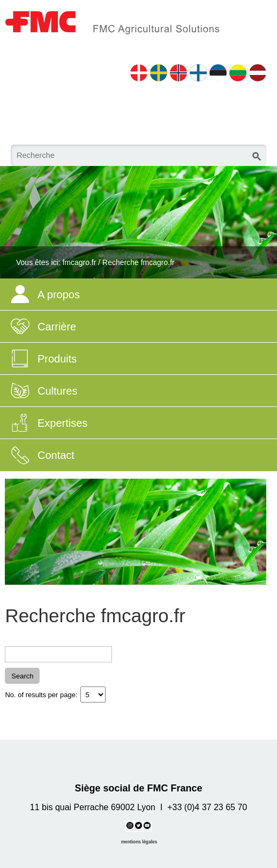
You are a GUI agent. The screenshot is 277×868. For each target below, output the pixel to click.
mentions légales (139, 842)
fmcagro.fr (79, 262)
